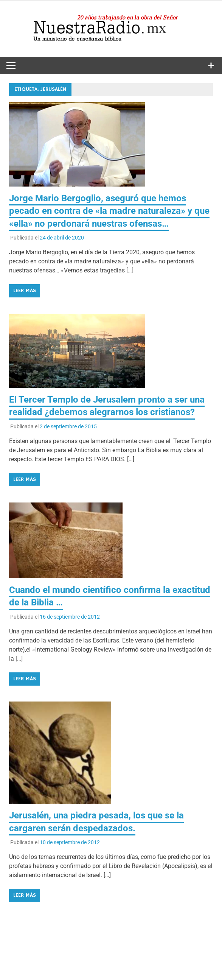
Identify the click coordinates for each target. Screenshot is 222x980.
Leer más (25, 291)
